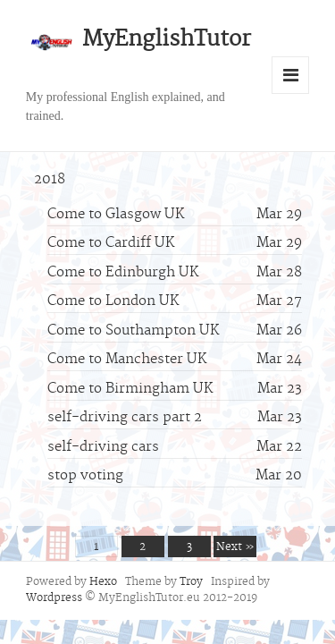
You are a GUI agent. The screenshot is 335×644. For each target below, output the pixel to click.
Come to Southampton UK (133, 331)
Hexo (103, 582)
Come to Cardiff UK (111, 243)
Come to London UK (113, 301)
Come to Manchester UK (127, 360)
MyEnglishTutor (167, 40)
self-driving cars (103, 447)
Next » (235, 547)
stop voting (85, 476)
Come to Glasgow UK (116, 215)
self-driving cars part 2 (125, 418)
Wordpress (54, 598)
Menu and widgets (290, 75)
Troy (191, 582)
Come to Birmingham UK (130, 389)
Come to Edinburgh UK (123, 273)
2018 (50, 180)
